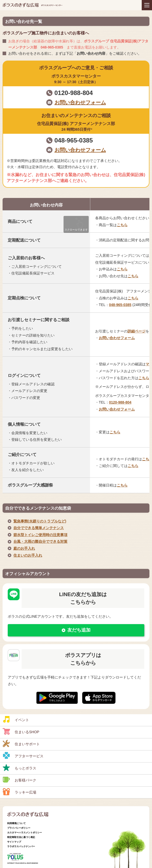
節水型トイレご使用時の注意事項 (40, 535)
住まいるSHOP (21, 731)
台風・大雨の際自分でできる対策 (40, 541)
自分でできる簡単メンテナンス (39, 528)
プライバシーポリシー (19, 828)
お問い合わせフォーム (80, 102)
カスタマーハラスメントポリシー (25, 833)
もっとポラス (19, 768)
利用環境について (16, 823)
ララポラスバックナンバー (21, 846)
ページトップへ (143, 841)
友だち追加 (79, 630)
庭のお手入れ (24, 548)
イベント (16, 719)
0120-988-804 (74, 93)
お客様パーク (19, 780)
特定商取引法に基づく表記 (21, 837)
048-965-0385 (74, 140)
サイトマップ (14, 842)
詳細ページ (137, 331)
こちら (122, 225)
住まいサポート (21, 743)
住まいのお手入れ (28, 555)
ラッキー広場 (19, 792)
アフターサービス (23, 756)
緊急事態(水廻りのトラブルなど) (40, 521)
